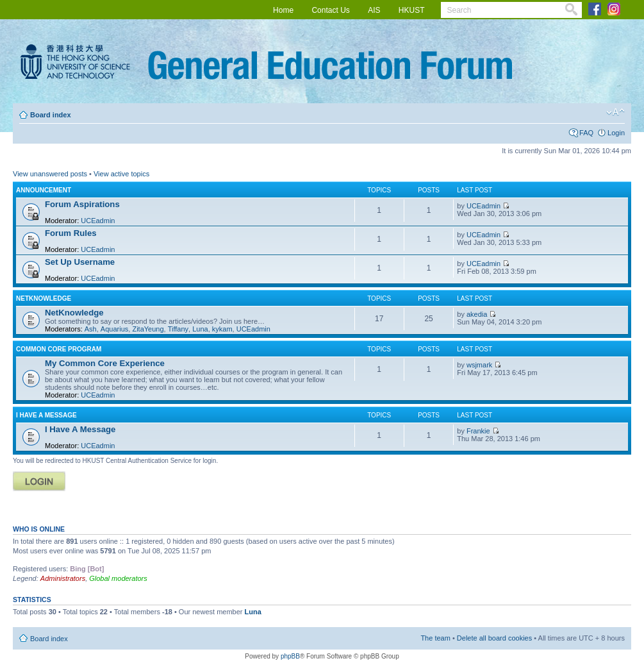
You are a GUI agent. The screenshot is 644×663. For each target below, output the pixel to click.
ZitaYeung (148, 329)
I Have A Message (46, 415)
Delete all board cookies (494, 638)
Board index (51, 115)
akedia (477, 314)
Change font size (615, 112)
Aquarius (114, 329)
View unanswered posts (50, 174)
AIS (374, 10)
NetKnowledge (74, 313)
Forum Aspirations (82, 204)
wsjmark (479, 365)
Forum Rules (71, 233)
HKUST (412, 10)
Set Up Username (80, 262)
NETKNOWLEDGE (44, 298)
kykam (222, 329)
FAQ (586, 133)
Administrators (63, 578)
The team (435, 638)
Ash (91, 329)
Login (616, 133)
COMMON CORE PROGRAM (59, 349)
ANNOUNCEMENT (44, 190)
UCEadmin (98, 221)
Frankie (478, 431)
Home (283, 10)
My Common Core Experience (105, 363)
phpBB (290, 656)
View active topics (121, 174)
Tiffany (178, 329)
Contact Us (330, 10)
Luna (200, 329)
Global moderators (118, 578)
